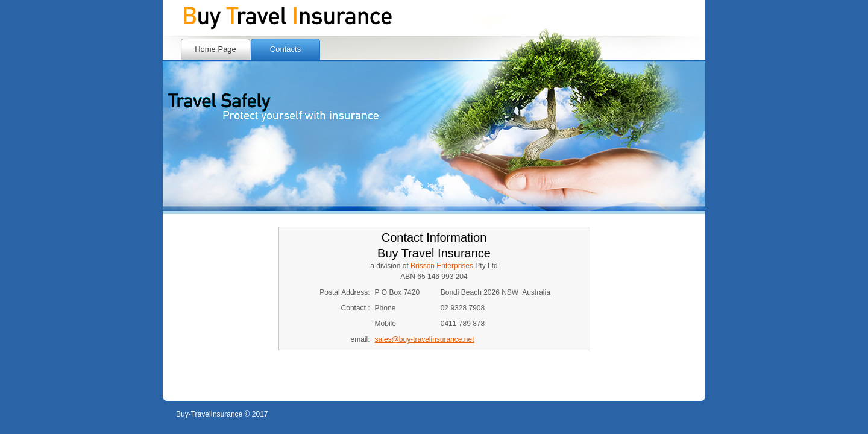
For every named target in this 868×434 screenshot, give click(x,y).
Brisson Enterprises (442, 266)
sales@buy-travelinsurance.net (425, 339)
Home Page (215, 49)
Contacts (285, 49)
